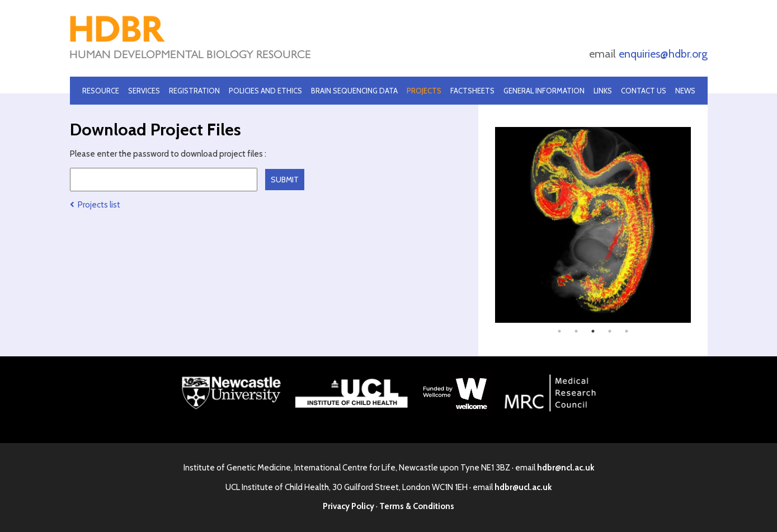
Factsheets (472, 91)
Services (144, 91)
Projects (424, 91)
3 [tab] (593, 331)
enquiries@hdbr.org (663, 54)
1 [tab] (559, 331)
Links (603, 91)
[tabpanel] (593, 225)
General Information (544, 91)
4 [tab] (610, 331)
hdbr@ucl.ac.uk (523, 487)
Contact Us (644, 91)
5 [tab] (627, 331)
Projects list (95, 205)
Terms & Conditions (417, 506)
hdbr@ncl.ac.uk (566, 468)
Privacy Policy (349, 506)
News (685, 91)
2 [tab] (576, 331)
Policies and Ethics (265, 91)
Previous (487, 225)
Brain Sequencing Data (354, 91)
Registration (194, 91)
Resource (101, 91)
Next (699, 225)
